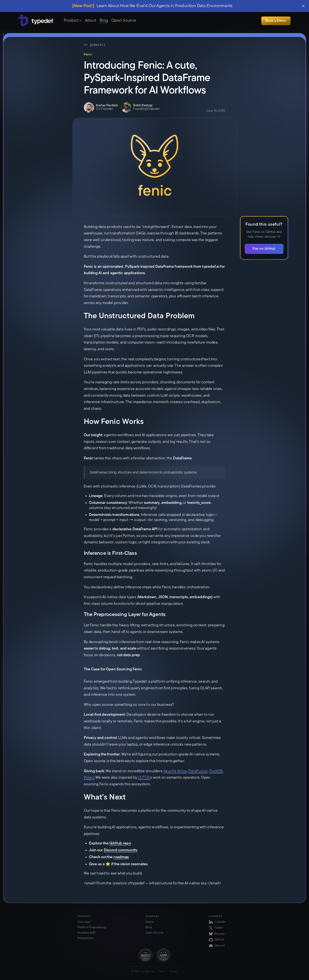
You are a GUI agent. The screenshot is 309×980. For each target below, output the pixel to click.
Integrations (86, 938)
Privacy (174, 972)
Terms (162, 972)
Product (73, 21)
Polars (89, 778)
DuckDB (216, 771)
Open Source (124, 21)
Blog (104, 21)
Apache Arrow (175, 771)
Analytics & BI (86, 933)
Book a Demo (276, 21)
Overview (84, 922)
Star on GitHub (264, 249)
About (90, 21)
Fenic (88, 55)
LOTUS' (144, 778)
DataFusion (198, 771)
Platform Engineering (92, 927)
